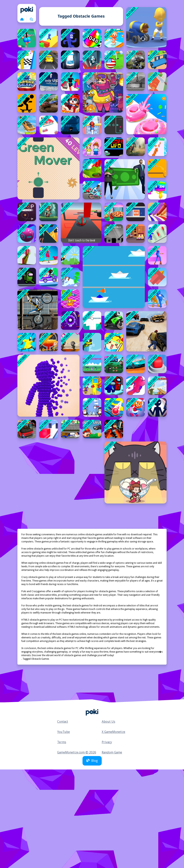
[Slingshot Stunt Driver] (27, 125)
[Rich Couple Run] (125, 179)
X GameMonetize (113, 732)
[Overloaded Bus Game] (157, 60)
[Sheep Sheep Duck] (103, 92)
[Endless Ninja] (70, 125)
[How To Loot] (48, 342)
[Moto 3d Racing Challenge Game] (114, 320)
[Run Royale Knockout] (92, 386)
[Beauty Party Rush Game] (48, 125)
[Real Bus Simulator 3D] (27, 429)
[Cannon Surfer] (146, 27)
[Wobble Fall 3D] (92, 60)
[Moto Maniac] (157, 386)
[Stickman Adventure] (157, 407)
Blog (92, 761)
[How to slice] (92, 320)
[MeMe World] (114, 234)
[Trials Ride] (38, 310)
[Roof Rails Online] (92, 125)
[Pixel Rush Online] (48, 386)
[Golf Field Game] (92, 168)
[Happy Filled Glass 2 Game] (114, 342)
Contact (63, 722)
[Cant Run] (48, 212)
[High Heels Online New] (157, 255)
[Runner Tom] (70, 429)
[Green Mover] (48, 168)
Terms (62, 742)
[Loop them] (27, 212)
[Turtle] (92, 342)
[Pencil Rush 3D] (157, 212)
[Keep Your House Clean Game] (136, 234)
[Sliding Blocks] (136, 212)
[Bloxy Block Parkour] (27, 255)
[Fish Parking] (70, 60)
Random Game (112, 752)
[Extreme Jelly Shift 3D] (48, 429)
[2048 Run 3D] (92, 38)
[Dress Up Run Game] (48, 255)
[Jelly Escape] (136, 386)
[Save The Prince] (92, 147)
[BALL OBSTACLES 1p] (81, 223)
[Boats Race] (114, 277)
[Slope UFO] (114, 147)
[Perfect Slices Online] (157, 82)
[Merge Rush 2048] (157, 190)
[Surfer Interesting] (48, 38)
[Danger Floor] (70, 38)
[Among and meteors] (27, 277)
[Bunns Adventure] (92, 364)
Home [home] (27, 10)
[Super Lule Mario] (92, 429)
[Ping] (114, 125)
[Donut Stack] (146, 114)
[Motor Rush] (92, 190)
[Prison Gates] (70, 277)
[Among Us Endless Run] (114, 386)
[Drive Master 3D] (136, 364)
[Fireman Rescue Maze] (70, 103)
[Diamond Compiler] (70, 342)
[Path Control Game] (157, 168)
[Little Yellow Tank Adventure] (70, 299)
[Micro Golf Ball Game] (114, 60)
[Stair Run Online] (136, 407)
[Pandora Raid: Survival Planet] (136, 60)
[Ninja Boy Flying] (114, 364)
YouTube (64, 732)
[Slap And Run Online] (157, 299)
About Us (108, 722)
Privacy (107, 742)
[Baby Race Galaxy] (27, 82)
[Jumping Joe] (70, 255)
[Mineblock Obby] (114, 429)
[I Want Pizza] (114, 212)
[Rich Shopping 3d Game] (70, 82)
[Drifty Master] (48, 60)
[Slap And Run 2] (157, 234)
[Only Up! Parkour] (48, 82)
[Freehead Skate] (27, 103)
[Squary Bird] (157, 277)
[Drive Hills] (48, 277)
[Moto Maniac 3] (136, 147)
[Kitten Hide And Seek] (136, 473)
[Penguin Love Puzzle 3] (92, 407)
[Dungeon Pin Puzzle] (48, 234)
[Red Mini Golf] (70, 320)
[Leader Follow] (157, 147)
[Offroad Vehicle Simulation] (48, 103)
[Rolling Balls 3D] (27, 234)
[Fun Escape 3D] (114, 38)
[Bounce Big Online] (27, 38)
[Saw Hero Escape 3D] (27, 342)
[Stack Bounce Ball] (114, 407)
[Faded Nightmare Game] (136, 82)
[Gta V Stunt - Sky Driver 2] (146, 331)
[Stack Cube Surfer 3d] (27, 60)
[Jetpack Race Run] (157, 364)
